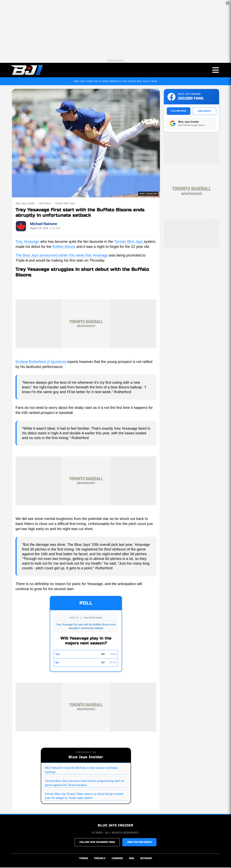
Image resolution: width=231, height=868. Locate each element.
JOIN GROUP (204, 112)
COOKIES (117, 859)
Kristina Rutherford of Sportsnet (41, 362)
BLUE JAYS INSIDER (116, 826)
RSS (132, 859)
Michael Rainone (43, 224)
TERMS (84, 859)
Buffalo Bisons (65, 247)
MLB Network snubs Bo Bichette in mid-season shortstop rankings (81, 770)
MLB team (45, 204)
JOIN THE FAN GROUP (139, 843)
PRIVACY (100, 859)
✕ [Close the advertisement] (228, 3)
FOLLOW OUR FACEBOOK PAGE (97, 843)
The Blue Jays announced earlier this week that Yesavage (62, 256)
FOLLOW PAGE (179, 111)
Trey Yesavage (28, 242)
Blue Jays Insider (25, 204)
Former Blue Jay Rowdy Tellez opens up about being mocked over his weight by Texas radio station (84, 796)
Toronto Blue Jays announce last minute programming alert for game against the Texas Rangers (85, 783)
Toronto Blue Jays (65, 204)
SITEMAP (146, 859)
